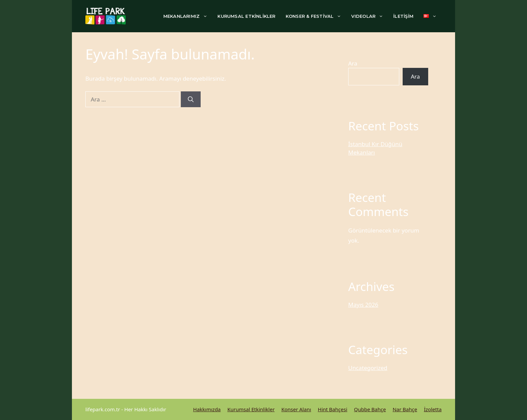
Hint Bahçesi (333, 409)
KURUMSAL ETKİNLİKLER (246, 16)
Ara (353, 63)
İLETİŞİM (403, 16)
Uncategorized (368, 368)
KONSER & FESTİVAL (316, 16)
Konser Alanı (296, 409)
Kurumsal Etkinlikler (251, 409)
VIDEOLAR (370, 16)
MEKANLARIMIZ (188, 16)
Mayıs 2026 (363, 305)
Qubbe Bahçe (370, 409)
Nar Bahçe (405, 409)
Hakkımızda (207, 409)
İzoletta (433, 409)
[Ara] (191, 99)
